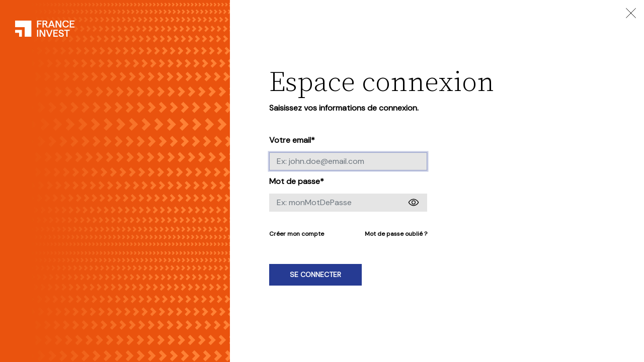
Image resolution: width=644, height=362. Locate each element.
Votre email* (292, 140)
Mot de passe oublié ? (396, 234)
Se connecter (315, 275)
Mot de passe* (297, 181)
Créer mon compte (297, 234)
